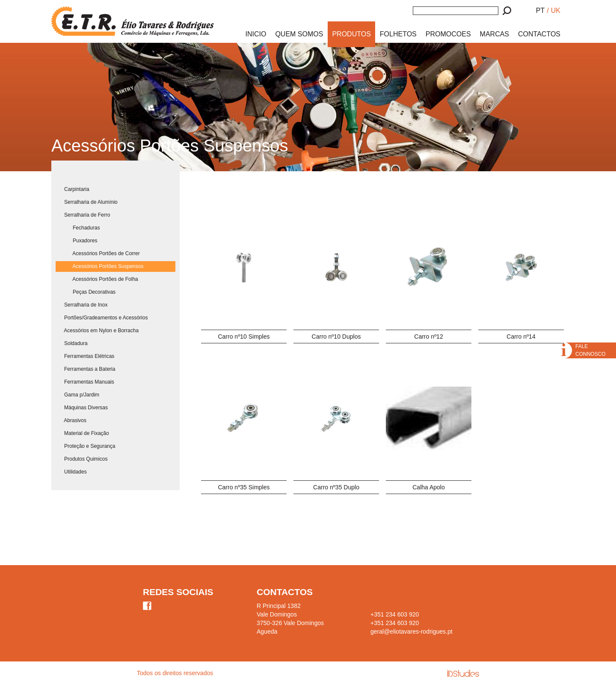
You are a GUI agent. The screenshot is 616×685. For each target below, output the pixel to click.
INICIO (256, 34)
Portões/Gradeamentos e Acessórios (102, 318)
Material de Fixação (82, 433)
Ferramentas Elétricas (85, 356)
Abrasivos (71, 420)
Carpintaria (73, 189)
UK (556, 10)
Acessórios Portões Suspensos (99, 266)
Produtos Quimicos (81, 459)
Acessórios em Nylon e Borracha (97, 331)
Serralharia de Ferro (83, 215)
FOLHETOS (398, 34)
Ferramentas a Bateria (85, 369)
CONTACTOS (539, 34)
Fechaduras (78, 228)
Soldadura (72, 343)
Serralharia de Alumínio (87, 202)
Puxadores (76, 241)
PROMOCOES (448, 34)
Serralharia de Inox (81, 305)
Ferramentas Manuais (85, 382)
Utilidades (71, 472)
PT (540, 10)
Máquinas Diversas (82, 408)
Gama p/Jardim (77, 395)
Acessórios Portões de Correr (98, 253)
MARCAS (495, 34)
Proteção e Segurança (85, 446)
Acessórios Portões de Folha (97, 279)
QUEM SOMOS (299, 34)
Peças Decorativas (86, 292)
